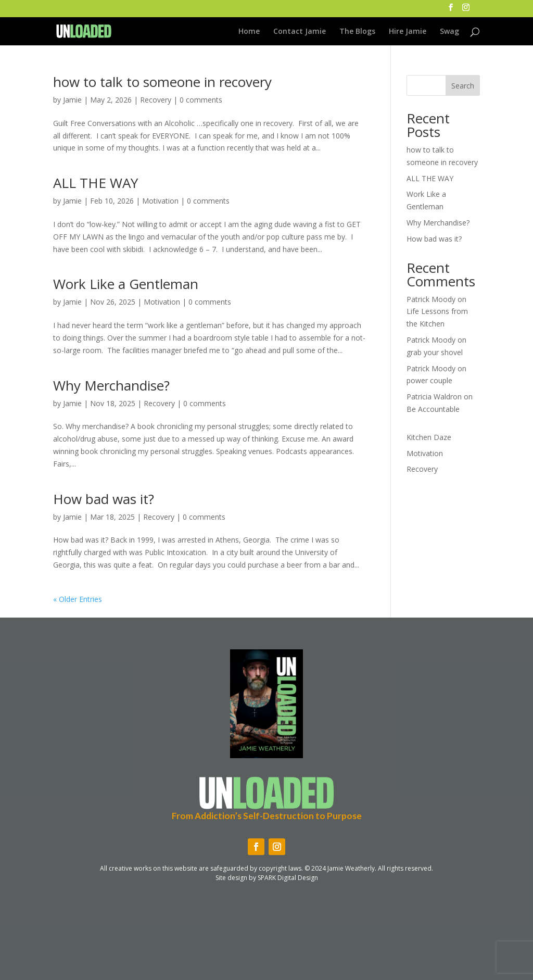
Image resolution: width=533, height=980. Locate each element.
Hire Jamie (408, 32)
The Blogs (357, 32)
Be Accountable (433, 409)
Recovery (156, 100)
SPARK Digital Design (288, 878)
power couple (429, 380)
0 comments (201, 100)
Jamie (72, 100)
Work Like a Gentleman (126, 284)
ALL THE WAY (96, 183)
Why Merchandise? (111, 385)
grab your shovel (435, 352)
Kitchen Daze (429, 437)
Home (249, 32)
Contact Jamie (300, 32)
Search (463, 86)
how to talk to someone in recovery (162, 82)
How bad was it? (104, 499)
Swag (449, 32)
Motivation (160, 201)
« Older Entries (78, 599)
